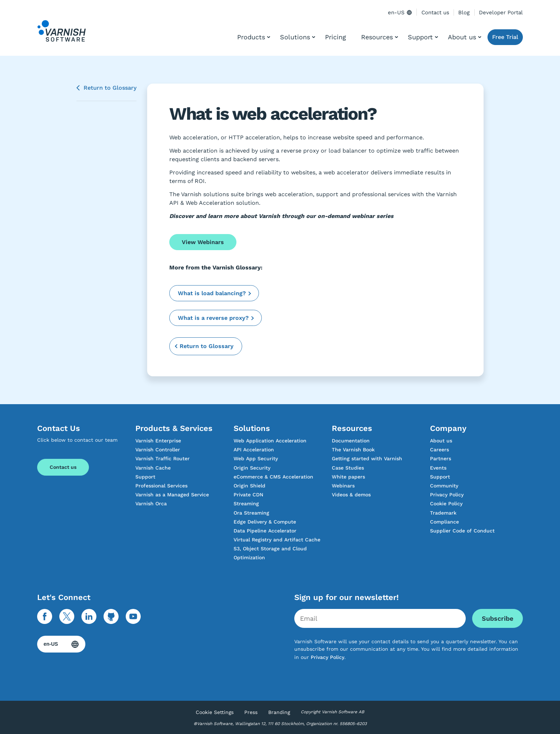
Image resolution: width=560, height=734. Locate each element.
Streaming (246, 504)
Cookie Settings (215, 712)
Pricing (336, 37)
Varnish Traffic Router (162, 458)
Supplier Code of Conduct (462, 531)
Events (438, 468)
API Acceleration (254, 450)
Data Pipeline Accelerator (265, 531)
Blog (464, 13)
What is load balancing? (212, 293)
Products (251, 37)
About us (462, 37)
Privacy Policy (447, 495)
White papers (348, 477)
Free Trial (505, 37)
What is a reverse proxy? (213, 318)
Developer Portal (501, 13)
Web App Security (256, 458)
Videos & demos (351, 495)
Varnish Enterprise (158, 441)
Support (420, 37)
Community (444, 486)
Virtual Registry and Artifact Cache (277, 540)
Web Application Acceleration (270, 441)
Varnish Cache (153, 468)
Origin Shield (249, 486)
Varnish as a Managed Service (172, 495)
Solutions (295, 37)
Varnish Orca (151, 504)
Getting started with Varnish (367, 458)
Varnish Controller (158, 450)
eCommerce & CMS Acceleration (273, 477)
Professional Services (161, 486)
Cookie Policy (446, 504)
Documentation (351, 441)
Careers (439, 450)
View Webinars (203, 242)
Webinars (343, 486)
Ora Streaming (251, 513)
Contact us (435, 13)
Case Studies (348, 468)
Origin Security (252, 468)
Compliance (444, 522)
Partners (441, 458)
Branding (279, 712)
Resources (377, 37)
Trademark (443, 513)
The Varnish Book (353, 450)
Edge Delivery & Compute (265, 522)
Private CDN (248, 495)
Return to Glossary (110, 88)
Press (251, 712)
